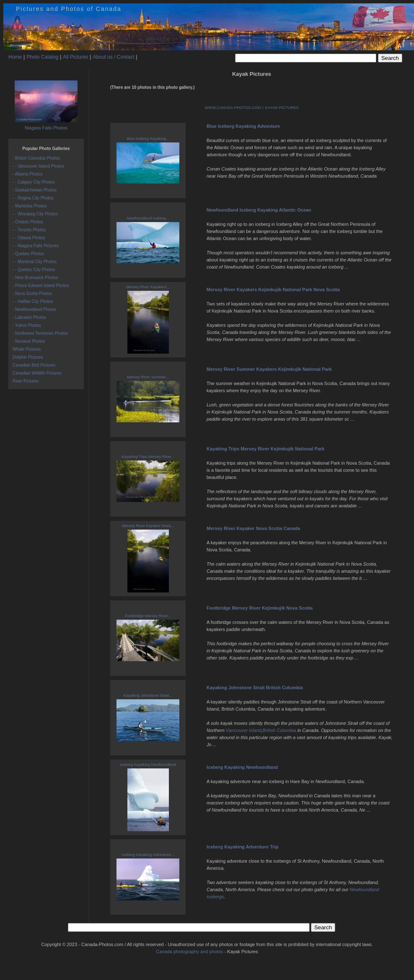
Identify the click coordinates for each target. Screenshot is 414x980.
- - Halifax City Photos (33, 301)
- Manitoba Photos (30, 206)
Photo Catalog (42, 57)
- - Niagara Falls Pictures (36, 246)
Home (15, 57)
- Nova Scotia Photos (32, 293)
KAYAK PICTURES (282, 108)
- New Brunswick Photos (35, 278)
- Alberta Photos (27, 174)
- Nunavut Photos (29, 341)
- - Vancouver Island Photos (38, 166)
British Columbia (279, 730)
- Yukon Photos (27, 325)
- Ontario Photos (28, 222)
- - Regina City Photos (33, 198)
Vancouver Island (244, 730)
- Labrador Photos (29, 317)
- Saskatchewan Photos (35, 190)
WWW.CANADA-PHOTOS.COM (233, 108)
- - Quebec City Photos (34, 270)
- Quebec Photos (28, 254)
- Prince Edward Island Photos (41, 286)
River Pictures (26, 381)
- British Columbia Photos (36, 158)
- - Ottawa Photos (29, 238)
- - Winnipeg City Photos (35, 214)
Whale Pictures (27, 349)
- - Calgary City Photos (34, 182)
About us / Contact (113, 57)
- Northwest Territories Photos (40, 333)
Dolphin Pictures (28, 357)
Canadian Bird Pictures (34, 365)
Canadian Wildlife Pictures (37, 373)
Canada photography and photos (189, 952)
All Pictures (75, 57)
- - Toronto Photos (29, 230)
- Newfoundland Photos (34, 309)
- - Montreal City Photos (35, 262)
